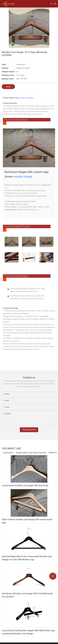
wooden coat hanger (26, 98)
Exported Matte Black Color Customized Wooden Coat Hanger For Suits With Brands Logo (27, 559)
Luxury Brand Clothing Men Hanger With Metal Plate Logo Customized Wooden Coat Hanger (28, 633)
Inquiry (8, 87)
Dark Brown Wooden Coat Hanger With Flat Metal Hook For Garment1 (27, 596)
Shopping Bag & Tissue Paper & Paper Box (31, 454)
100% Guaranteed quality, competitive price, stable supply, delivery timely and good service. (28, 291)
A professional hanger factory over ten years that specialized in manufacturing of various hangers (27, 298)
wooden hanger (23, 177)
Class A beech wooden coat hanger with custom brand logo (27, 522)
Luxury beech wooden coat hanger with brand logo (25, 487)
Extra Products (8, 454)
